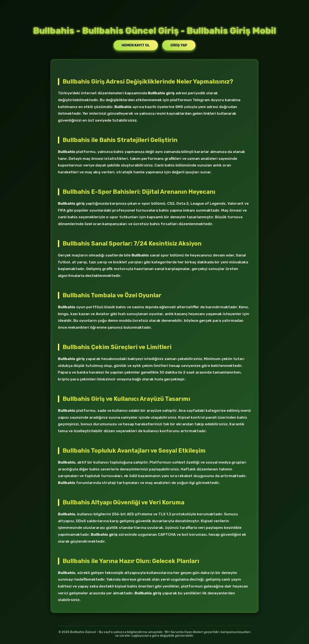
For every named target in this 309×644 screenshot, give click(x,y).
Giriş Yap (179, 45)
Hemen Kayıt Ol (136, 45)
